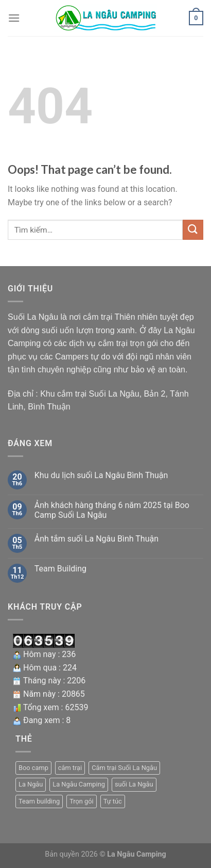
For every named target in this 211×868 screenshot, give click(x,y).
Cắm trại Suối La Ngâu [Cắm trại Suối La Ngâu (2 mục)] (124, 768)
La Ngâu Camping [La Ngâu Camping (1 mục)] (79, 784)
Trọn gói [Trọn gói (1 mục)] (82, 801)
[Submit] (193, 230)
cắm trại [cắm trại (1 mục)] (70, 768)
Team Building (60, 569)
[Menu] (14, 18)
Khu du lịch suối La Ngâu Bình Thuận (101, 475)
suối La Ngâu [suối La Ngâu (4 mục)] (134, 784)
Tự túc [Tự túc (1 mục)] (113, 801)
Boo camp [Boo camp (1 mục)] (33, 768)
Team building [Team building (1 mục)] (39, 801)
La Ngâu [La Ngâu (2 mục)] (31, 784)
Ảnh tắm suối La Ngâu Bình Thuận (96, 539)
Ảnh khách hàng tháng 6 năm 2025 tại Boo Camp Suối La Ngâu (112, 510)
